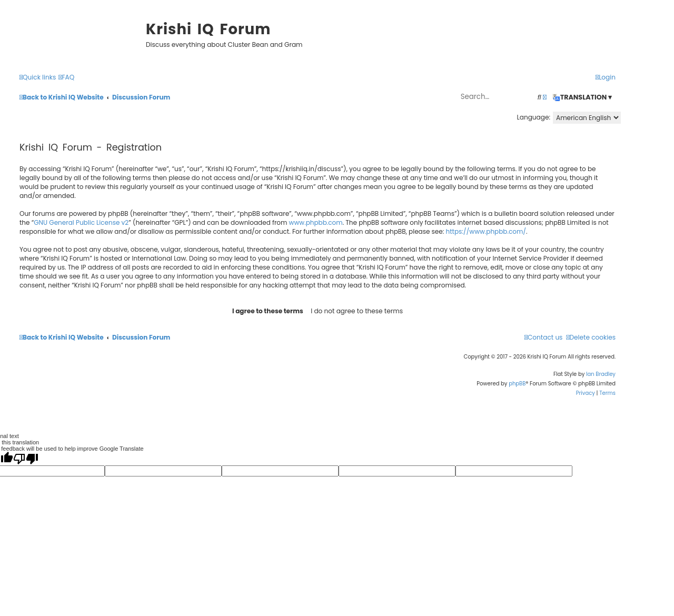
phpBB (517, 384)
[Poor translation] (26, 459)
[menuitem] (66, 78)
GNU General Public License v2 (81, 222)
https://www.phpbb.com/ (486, 231)
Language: (534, 117)
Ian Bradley (601, 374)
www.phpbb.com (316, 222)
